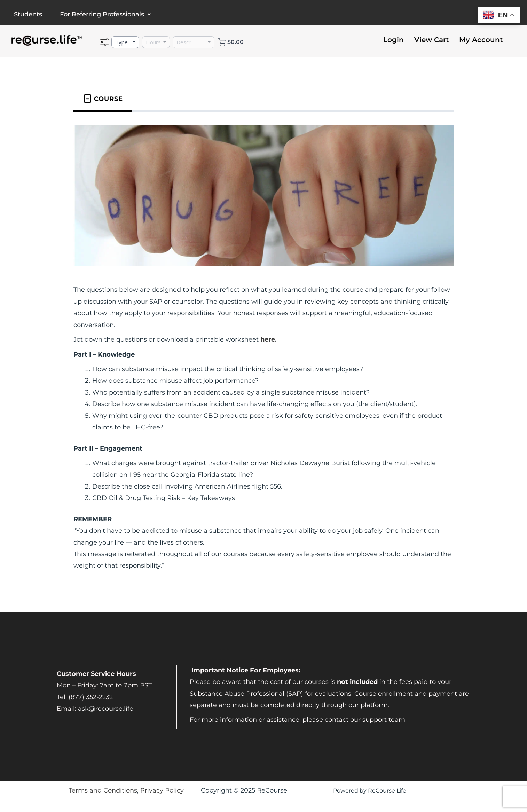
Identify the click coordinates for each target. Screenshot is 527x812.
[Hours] (156, 42)
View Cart (431, 40)
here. (269, 339)
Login (394, 40)
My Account (481, 40)
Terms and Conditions (103, 790)
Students (28, 14)
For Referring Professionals (105, 14)
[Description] (194, 42)
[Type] (125, 42)
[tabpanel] (263, 350)
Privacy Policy (162, 790)
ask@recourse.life (106, 709)
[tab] (103, 99)
